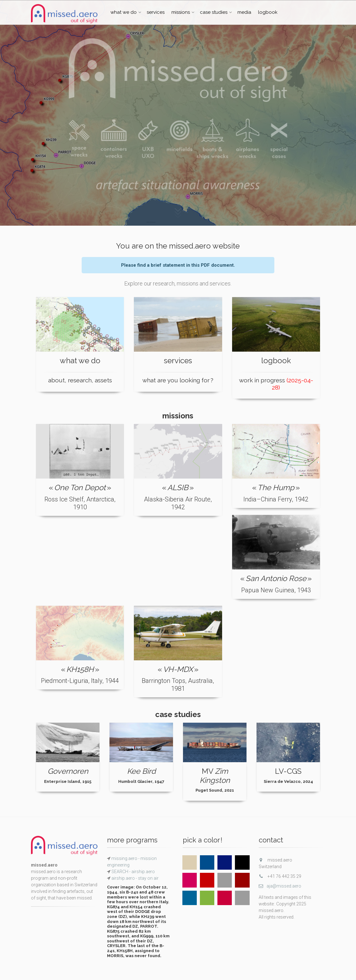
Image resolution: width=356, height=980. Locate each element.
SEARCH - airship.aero (133, 872)
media (244, 12)
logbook (268, 12)
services (156, 12)
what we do (124, 12)
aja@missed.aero (280, 886)
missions (181, 12)
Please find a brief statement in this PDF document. (178, 265)
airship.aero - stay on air (135, 878)
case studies (214, 12)
